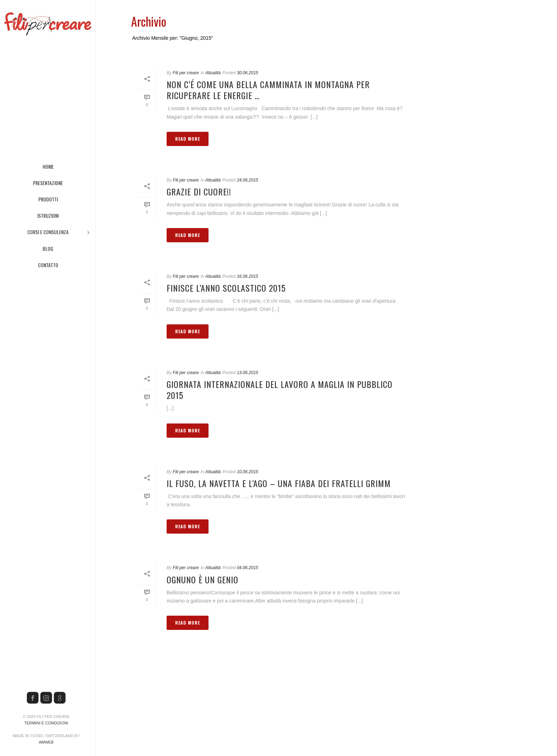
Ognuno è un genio (202, 579)
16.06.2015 (248, 276)
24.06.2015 (248, 180)
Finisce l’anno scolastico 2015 (226, 288)
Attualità (213, 73)
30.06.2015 (248, 73)
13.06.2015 (248, 373)
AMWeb (46, 742)
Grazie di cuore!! (199, 191)
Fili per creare (186, 73)
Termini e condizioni (46, 723)
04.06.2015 (248, 568)
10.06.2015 (248, 472)
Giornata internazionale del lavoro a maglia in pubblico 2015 (280, 390)
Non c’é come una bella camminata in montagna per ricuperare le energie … (268, 90)
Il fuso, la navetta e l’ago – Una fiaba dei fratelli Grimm (279, 483)
